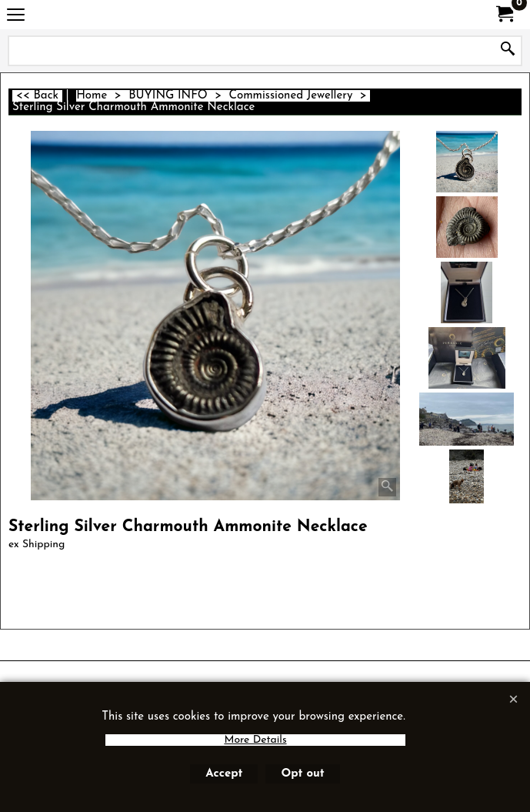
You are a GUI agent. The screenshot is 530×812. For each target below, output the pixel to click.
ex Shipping (37, 545)
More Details (255, 740)
